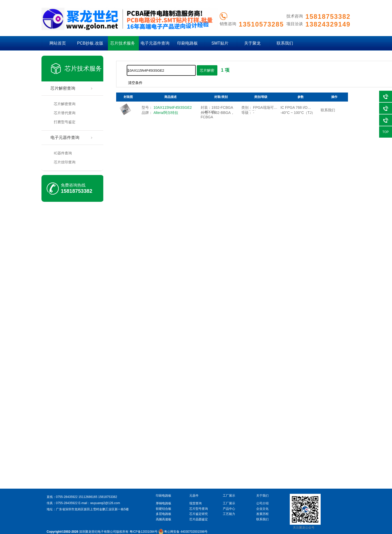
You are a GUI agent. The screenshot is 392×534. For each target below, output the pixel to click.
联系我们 (285, 43)
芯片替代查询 (65, 113)
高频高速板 (164, 519)
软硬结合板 (164, 509)
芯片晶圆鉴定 (199, 519)
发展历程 (262, 514)
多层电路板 (164, 514)
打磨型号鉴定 (65, 122)
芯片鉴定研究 (199, 514)
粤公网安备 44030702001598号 (183, 532)
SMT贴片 (220, 43)
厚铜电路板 (164, 503)
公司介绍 (262, 503)
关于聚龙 (252, 43)
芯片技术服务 (123, 43)
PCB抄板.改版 (90, 43)
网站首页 (58, 43)
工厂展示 (229, 503)
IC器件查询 (63, 153)
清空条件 (135, 83)
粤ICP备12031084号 (144, 532)
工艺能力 (229, 514)
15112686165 (88, 497)
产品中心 (229, 509)
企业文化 (262, 509)
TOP (386, 132)
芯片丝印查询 (65, 162)
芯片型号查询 (199, 509)
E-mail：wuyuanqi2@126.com (99, 503)
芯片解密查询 (63, 88)
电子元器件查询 (155, 43)
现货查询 (195, 503)
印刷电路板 (188, 43)
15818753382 (76, 191)
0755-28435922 (67, 497)
